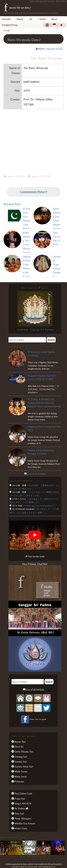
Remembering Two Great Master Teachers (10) (27, 245)
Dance (20, 19)
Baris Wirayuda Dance (24, 40)
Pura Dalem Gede (23, 793)
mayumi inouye (54, 49)
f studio (42, 19)
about (54, 19)
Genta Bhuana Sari (24, 752)
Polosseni (19, 782)
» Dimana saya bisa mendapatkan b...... (39, 506)
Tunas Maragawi (23, 819)
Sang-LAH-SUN (23, 804)
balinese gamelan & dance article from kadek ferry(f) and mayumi (33, 864)
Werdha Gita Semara (25, 823)
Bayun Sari (20, 742)
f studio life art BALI (17, 8)
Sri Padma (19, 808)
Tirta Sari (19, 814)
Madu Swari (20, 777)
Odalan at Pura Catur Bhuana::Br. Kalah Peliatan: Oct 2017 (27, 272)
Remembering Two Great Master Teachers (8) (57, 221)
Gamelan (6, 19)
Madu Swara (21, 771)
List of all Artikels (36, 474)
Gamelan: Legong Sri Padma (35, 330)
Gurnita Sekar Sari (24, 767)
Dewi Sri (19, 747)
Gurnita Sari (20, 762)
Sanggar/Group (10, 25)
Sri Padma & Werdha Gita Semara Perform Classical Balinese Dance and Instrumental (44, 403)
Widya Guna (21, 828)
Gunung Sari (21, 757)
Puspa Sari (20, 799)
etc (31, 19)
